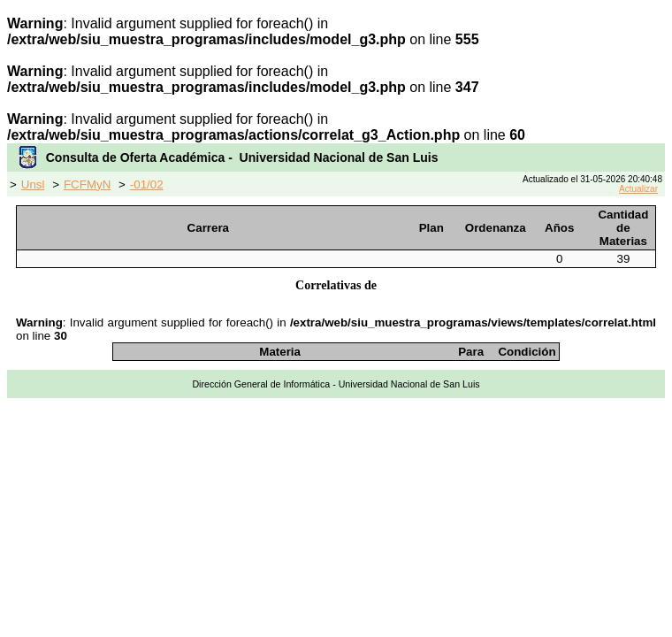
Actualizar (638, 189)
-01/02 (147, 184)
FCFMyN (87, 184)
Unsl (33, 184)
